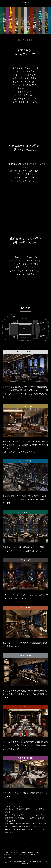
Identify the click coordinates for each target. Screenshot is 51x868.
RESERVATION (9, 857)
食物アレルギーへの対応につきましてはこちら (25, 830)
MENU (38, 852)
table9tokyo (26, 4)
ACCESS (33, 855)
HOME (6, 852)
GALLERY (23, 855)
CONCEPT (15, 852)
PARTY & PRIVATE (10, 855)
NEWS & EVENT (27, 852)
